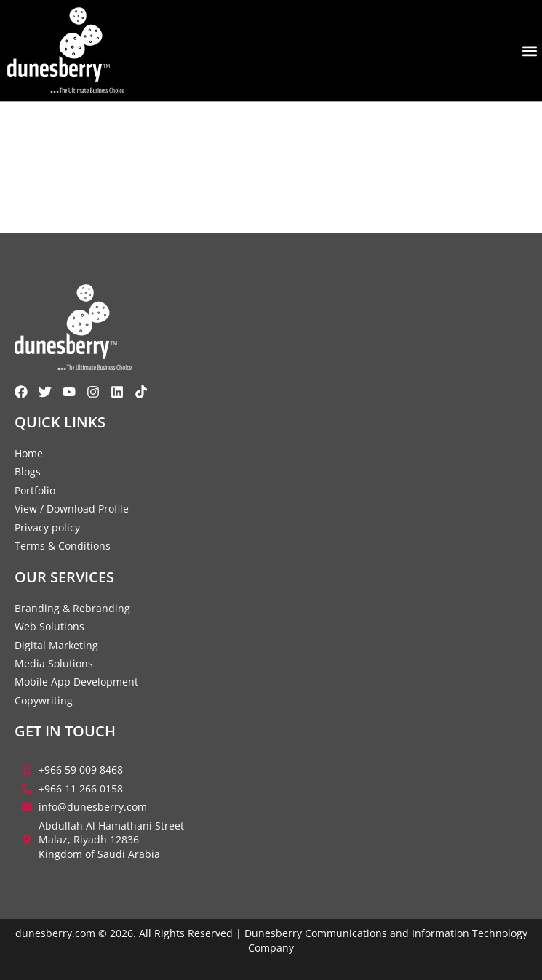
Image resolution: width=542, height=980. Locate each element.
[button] (530, 51)
